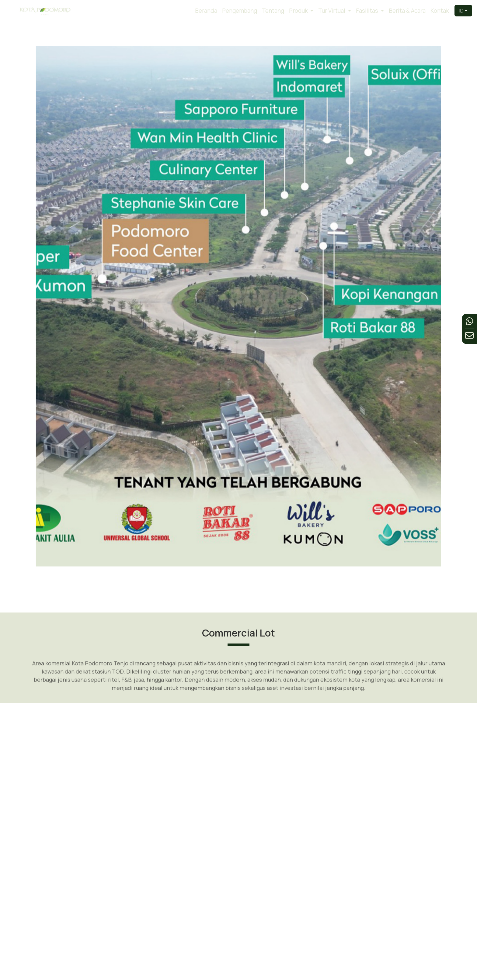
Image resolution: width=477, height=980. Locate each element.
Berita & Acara (407, 11)
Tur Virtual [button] (332, 11)
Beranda (206, 11)
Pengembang (240, 11)
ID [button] (461, 11)
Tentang (273, 11)
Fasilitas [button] (368, 11)
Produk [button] (299, 11)
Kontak (440, 11)
